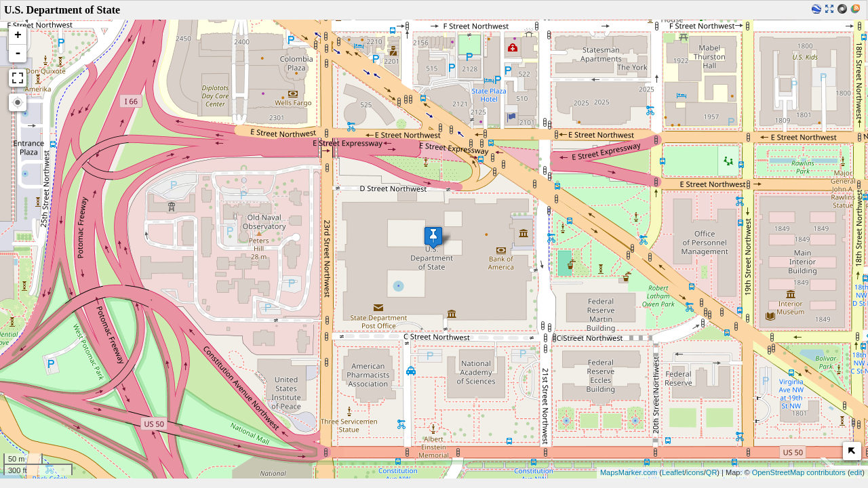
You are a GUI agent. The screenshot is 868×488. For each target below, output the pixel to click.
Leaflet (673, 472)
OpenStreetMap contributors (799, 472)
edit (856, 472)
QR (712, 472)
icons (695, 472)
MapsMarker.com (629, 472)
